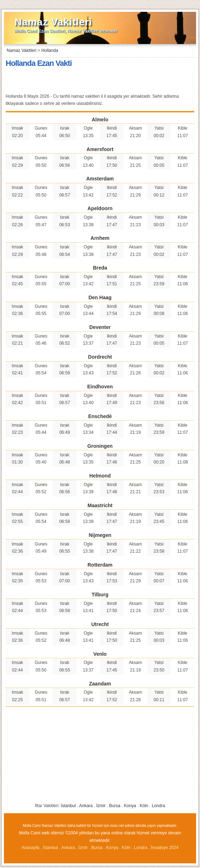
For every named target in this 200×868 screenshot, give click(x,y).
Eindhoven (100, 387)
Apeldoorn (100, 208)
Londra (158, 806)
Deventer (100, 327)
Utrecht (100, 624)
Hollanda (50, 50)
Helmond (100, 476)
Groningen (100, 446)
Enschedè (100, 416)
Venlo (100, 654)
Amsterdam (100, 179)
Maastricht (100, 505)
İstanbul (68, 806)
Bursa (115, 806)
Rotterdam (100, 565)
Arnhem (100, 238)
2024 (174, 848)
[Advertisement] (100, 81)
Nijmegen (100, 535)
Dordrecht (100, 357)
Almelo (100, 120)
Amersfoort (100, 149)
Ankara (86, 806)
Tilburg (100, 595)
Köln (144, 806)
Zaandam (100, 684)
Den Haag (100, 297)
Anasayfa (30, 848)
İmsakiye (160, 848)
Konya (130, 806)
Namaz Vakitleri (53, 22)
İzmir (101, 806)
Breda (100, 268)
